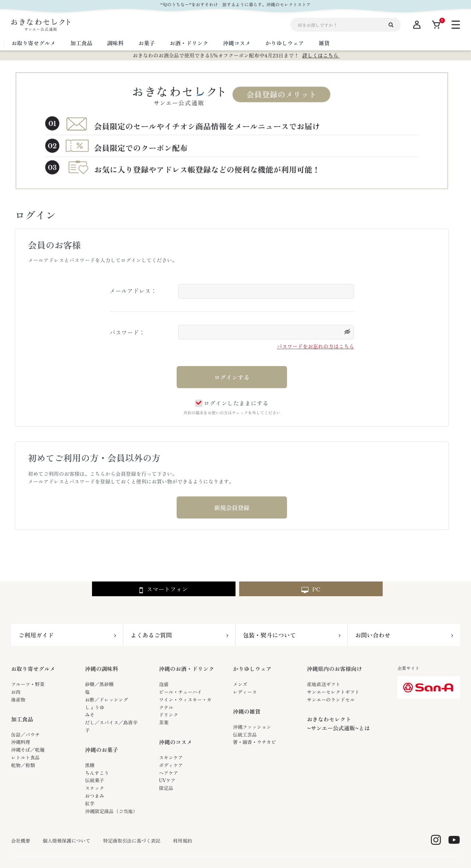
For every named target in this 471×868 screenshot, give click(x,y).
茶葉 (164, 722)
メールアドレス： (133, 291)
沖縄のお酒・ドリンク (187, 669)
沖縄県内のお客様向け (334, 669)
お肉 (16, 692)
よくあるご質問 (151, 635)
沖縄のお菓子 (102, 750)
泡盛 (164, 684)
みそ (90, 715)
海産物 (18, 700)
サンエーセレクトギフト (333, 692)
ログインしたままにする (232, 403)
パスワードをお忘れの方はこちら (315, 346)
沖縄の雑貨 (247, 711)
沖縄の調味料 (102, 669)
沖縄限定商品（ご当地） (111, 811)
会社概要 (21, 841)
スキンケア (171, 757)
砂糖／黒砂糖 (99, 684)
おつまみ (95, 796)
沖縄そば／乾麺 (28, 750)
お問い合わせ (373, 635)
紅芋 (90, 803)
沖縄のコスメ (176, 742)
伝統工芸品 (245, 735)
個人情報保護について (67, 841)
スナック (95, 788)
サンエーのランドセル (331, 700)
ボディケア (171, 765)
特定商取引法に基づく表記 (132, 841)
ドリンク (169, 715)
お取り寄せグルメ (33, 669)
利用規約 (183, 841)
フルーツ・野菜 (28, 684)
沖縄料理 (21, 742)
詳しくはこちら (321, 55)
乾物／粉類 (23, 765)
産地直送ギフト (324, 684)
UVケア (167, 780)
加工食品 (22, 719)
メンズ (240, 684)
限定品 (166, 788)
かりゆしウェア (252, 669)
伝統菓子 (95, 780)
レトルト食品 (25, 757)
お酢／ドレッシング (107, 700)
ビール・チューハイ (180, 692)
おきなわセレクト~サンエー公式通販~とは (338, 723)
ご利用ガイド (36, 635)
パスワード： (127, 332)
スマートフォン (164, 589)
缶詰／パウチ (25, 735)
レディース (245, 692)
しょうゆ (95, 707)
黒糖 (90, 765)
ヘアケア (169, 773)
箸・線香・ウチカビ (254, 742)
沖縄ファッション (252, 727)
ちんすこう (97, 773)
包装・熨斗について (269, 635)
